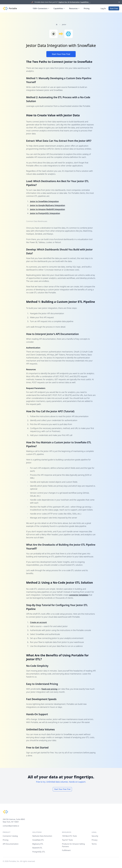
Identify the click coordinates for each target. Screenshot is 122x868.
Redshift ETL (37, 848)
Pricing (87, 8)
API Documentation (11, 844)
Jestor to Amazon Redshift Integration (47, 209)
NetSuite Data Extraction (42, 836)
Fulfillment (66, 850)
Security (95, 836)
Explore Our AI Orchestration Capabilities (75, 2)
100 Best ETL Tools (69, 836)
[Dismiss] (119, 2)
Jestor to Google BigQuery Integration (48, 205)
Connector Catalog (10, 836)
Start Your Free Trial (61, 54)
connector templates (79, 595)
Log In (103, 8)
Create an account (38, 622)
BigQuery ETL (38, 844)
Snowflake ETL (38, 840)
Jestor (64, 24)
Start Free (114, 8)
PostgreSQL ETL (39, 852)
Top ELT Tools (67, 840)
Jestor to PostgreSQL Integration (45, 213)
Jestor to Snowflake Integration (44, 201)
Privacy (94, 840)
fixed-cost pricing (49, 689)
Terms (94, 844)
